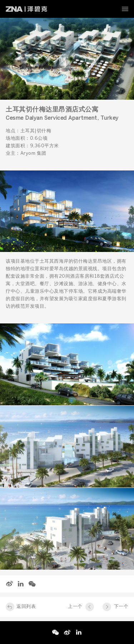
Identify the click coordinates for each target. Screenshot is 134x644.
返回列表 (26, 607)
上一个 (75, 607)
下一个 (121, 607)
